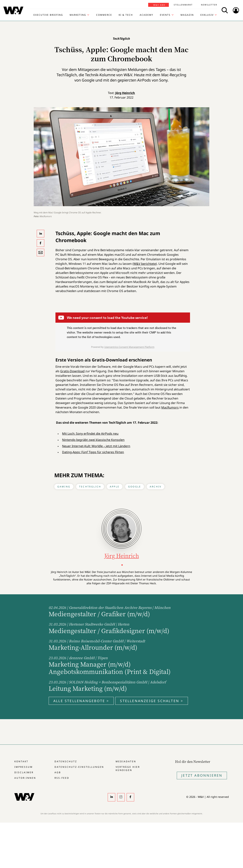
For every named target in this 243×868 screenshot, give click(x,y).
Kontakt (21, 761)
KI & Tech (126, 15)
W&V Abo (159, 5)
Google (135, 487)
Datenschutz (66, 761)
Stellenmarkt (183, 5)
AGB (58, 772)
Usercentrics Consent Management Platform (129, 347)
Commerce (104, 15)
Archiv (156, 487)
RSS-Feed (62, 778)
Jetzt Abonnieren (202, 775)
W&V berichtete (145, 264)
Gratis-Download (72, 371)
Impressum (24, 767)
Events (165, 15)
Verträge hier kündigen (128, 769)
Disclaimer (24, 772)
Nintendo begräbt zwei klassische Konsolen (93, 440)
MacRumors (170, 407)
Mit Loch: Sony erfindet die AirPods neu (90, 434)
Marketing (78, 15)
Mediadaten (126, 761)
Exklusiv (207, 15)
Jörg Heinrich (125, 93)
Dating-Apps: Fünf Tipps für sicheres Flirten (93, 452)
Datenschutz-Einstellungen (79, 767)
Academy (146, 15)
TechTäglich (90, 487)
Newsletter (209, 5)
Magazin (187, 15)
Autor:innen (25, 778)
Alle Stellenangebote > (81, 701)
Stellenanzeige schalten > (152, 701)
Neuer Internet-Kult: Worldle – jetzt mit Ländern (96, 446)
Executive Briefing (48, 15)
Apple (115, 487)
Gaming (64, 487)
